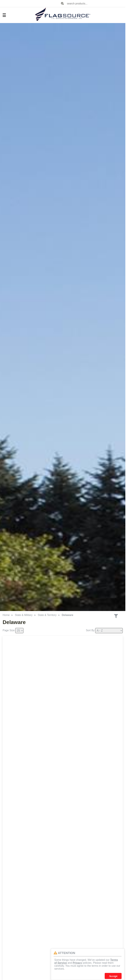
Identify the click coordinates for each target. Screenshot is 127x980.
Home (6, 615)
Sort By (90, 630)
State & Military (24, 615)
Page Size (9, 630)
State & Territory (47, 615)
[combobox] (95, 4)
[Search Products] (62, 4)
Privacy (77, 963)
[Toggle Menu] (3, 15)
